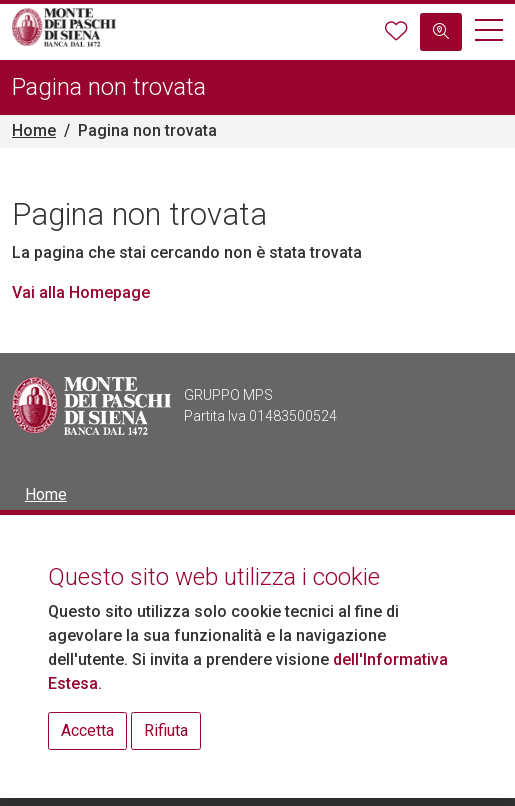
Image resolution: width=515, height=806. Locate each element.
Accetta (87, 730)
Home (34, 130)
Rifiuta (166, 730)
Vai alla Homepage (81, 292)
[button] (489, 32)
